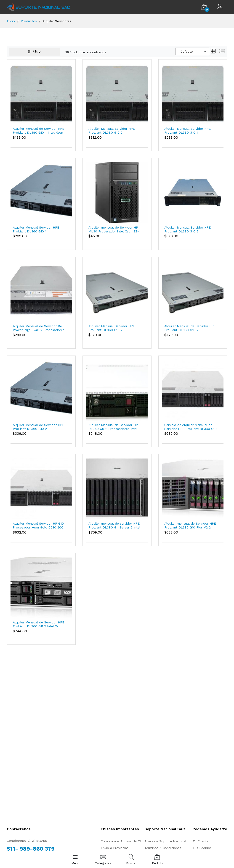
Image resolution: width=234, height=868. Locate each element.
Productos (29, 21)
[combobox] (192, 51)
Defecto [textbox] (187, 51)
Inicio (11, 21)
